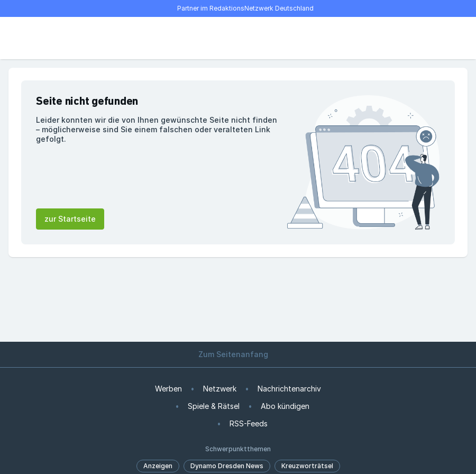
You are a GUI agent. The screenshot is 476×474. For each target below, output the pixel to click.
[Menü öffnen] (28, 38)
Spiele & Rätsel (214, 406)
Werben (168, 389)
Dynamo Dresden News (227, 466)
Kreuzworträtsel (307, 466)
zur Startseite (70, 219)
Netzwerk (220, 389)
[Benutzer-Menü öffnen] (448, 38)
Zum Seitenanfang (238, 354)
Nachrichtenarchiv (289, 389)
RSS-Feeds (249, 423)
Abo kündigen (285, 406)
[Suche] (51, 38)
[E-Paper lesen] (425, 38)
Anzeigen (158, 466)
